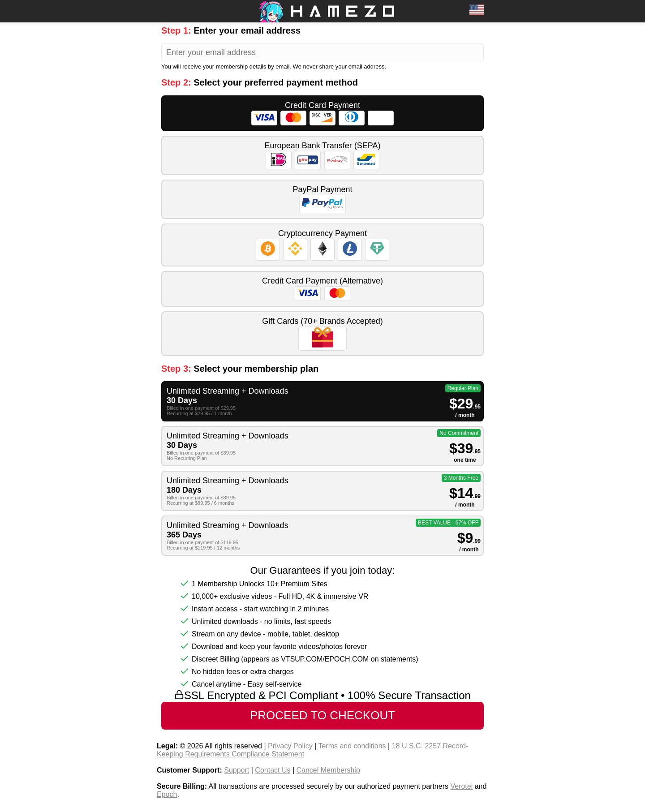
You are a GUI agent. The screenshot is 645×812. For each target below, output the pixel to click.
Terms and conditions (352, 746)
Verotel (461, 786)
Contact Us (273, 770)
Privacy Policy (290, 746)
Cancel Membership (328, 770)
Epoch (167, 794)
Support (236, 770)
